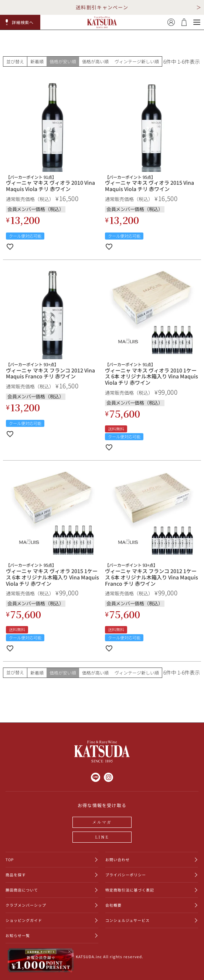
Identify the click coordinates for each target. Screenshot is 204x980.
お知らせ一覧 (18, 935)
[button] (20, 22)
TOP (10, 859)
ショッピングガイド (24, 920)
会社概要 (113, 905)
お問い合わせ (118, 859)
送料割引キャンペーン (102, 7)
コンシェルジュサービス (127, 920)
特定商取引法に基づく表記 (130, 890)
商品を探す (16, 875)
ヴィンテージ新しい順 (137, 61)
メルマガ (102, 822)
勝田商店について (22, 890)
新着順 (37, 61)
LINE (102, 837)
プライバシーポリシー (126, 875)
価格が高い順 (95, 61)
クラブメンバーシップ (26, 905)
